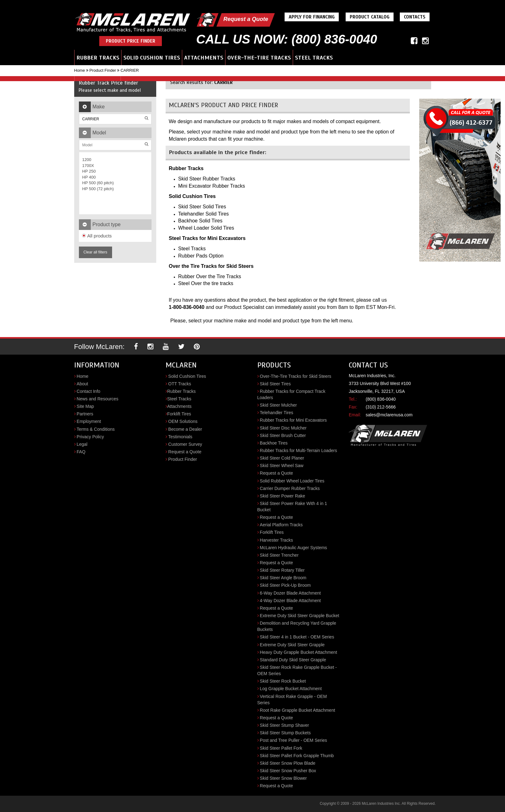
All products (97, 236)
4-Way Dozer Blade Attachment (290, 601)
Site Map (85, 406)
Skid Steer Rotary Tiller (282, 570)
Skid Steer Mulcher (278, 405)
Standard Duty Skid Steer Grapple (293, 660)
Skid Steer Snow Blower (283, 778)
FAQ (81, 452)
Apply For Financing (312, 17)
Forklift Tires (179, 414)
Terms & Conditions (96, 429)
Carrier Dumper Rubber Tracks (290, 488)
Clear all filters (95, 252)
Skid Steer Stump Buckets (285, 733)
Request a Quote (246, 19)
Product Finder (103, 70)
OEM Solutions (183, 421)
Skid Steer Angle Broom (283, 578)
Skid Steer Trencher (279, 555)
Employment (89, 421)
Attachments (204, 58)
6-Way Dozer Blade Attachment (290, 593)
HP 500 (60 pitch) (98, 183)
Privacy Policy (90, 437)
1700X (88, 166)
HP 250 (89, 171)
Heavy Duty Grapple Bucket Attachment (299, 652)
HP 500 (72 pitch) (98, 189)
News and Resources (98, 399)
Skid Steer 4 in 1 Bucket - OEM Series (297, 637)
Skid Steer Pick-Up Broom (285, 585)
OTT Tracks (180, 384)
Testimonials (180, 437)
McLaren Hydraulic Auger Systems (294, 548)
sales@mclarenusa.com (389, 415)
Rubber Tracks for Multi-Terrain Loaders (299, 450)
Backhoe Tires (274, 443)
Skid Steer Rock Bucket (283, 681)
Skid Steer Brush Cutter (283, 435)
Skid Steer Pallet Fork (281, 748)
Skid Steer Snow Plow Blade (288, 763)
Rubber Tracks (98, 58)
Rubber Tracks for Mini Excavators (293, 420)
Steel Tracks (314, 58)
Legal (82, 444)
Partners (85, 414)
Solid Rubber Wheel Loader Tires (292, 481)
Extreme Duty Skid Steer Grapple (292, 645)
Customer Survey (185, 444)
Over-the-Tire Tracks (259, 58)
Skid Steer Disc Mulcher (283, 428)
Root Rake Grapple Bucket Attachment (297, 710)
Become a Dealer (185, 429)
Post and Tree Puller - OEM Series (294, 740)
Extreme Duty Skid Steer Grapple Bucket (300, 616)
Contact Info (89, 391)
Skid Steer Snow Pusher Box (288, 771)
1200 (87, 160)
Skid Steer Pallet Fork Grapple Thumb (297, 756)
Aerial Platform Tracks (281, 525)
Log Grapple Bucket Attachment (291, 689)
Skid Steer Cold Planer (282, 458)
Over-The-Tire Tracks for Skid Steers (296, 376)
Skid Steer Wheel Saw (282, 466)
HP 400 (89, 177)
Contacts (415, 17)
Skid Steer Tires (275, 384)
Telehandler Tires (277, 413)
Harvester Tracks (276, 540)
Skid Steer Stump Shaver (284, 725)
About (82, 384)
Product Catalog (370, 17)
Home (80, 70)
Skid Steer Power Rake (283, 496)
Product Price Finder (131, 41)
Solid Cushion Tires (152, 58)
